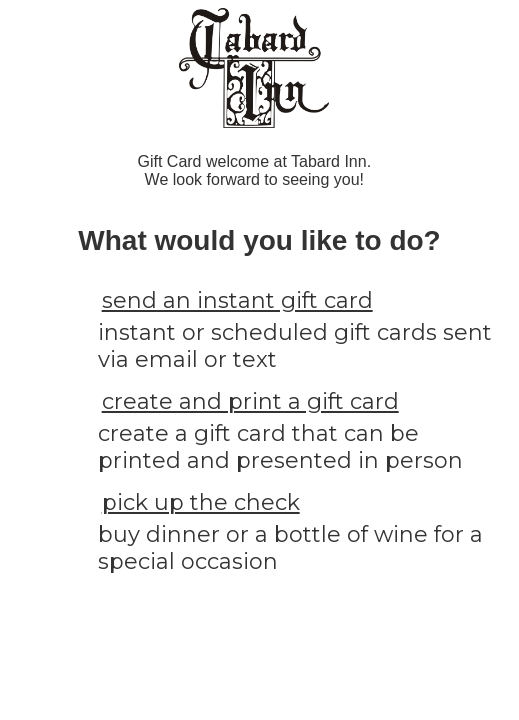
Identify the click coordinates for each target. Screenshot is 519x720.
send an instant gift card (237, 300)
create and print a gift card (250, 401)
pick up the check (201, 502)
